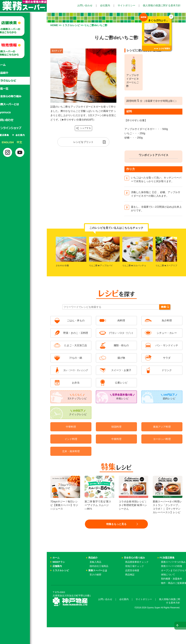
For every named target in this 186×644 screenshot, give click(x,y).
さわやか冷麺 (62, 266)
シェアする (83, 128)
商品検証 (130, 575)
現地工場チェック (135, 566)
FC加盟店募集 (17, 135)
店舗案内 (57, 566)
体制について (168, 575)
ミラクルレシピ (23, 81)
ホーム (23, 65)
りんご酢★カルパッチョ (134, 266)
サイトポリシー (126, 5)
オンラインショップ (23, 128)
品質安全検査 (132, 570)
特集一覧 (23, 89)
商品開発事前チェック (137, 562)
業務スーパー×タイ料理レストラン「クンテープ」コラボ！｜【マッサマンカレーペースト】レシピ (168, 500)
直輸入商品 (95, 562)
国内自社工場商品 (99, 566)
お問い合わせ (85, 5)
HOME (54, 25)
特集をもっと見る (116, 524)
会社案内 (105, 5)
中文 (36, 142)
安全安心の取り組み (134, 558)
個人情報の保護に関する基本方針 (162, 5)
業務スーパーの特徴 (172, 566)
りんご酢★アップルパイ (101, 266)
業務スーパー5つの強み (173, 562)
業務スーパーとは (23, 104)
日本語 (12, 142)
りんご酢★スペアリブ (166, 266)
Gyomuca (23, 112)
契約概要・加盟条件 (172, 579)
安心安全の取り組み (23, 97)
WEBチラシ (59, 562)
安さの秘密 (95, 575)
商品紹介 (23, 73)
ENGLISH (25, 142)
